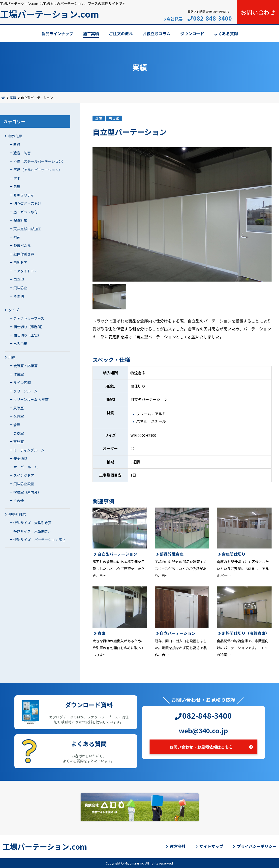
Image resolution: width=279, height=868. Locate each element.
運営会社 (178, 846)
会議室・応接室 (26, 366)
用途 (12, 357)
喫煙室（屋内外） (27, 492)
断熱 (17, 144)
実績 (13, 98)
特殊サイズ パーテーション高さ (39, 540)
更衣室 (19, 433)
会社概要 (175, 19)
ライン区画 (22, 383)
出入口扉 (20, 344)
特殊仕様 (15, 136)
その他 (19, 296)
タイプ (14, 310)
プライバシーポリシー (257, 846)
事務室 (19, 442)
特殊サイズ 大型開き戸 (32, 531)
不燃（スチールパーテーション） (39, 161)
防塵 (17, 187)
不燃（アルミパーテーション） (38, 170)
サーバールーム (26, 467)
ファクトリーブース (29, 318)
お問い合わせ (258, 12)
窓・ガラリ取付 (26, 212)
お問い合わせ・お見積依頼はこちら (201, 747)
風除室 (19, 408)
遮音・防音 (22, 153)
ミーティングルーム (29, 450)
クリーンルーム (25, 391)
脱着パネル (22, 246)
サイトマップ (211, 846)
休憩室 (19, 416)
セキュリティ (24, 195)
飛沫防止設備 (24, 484)
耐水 (17, 178)
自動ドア (20, 262)
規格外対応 (17, 514)
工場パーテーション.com (49, 14)
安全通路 (20, 458)
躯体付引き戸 (24, 254)
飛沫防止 (20, 288)
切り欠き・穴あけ (27, 203)
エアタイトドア (26, 271)
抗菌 (17, 237)
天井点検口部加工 (27, 229)
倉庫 (17, 425)
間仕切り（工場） (27, 335)
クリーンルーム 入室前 (31, 399)
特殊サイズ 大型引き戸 (32, 523)
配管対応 (20, 220)
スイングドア (24, 475)
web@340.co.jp (203, 730)
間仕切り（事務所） (29, 327)
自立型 (19, 279)
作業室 (19, 374)
